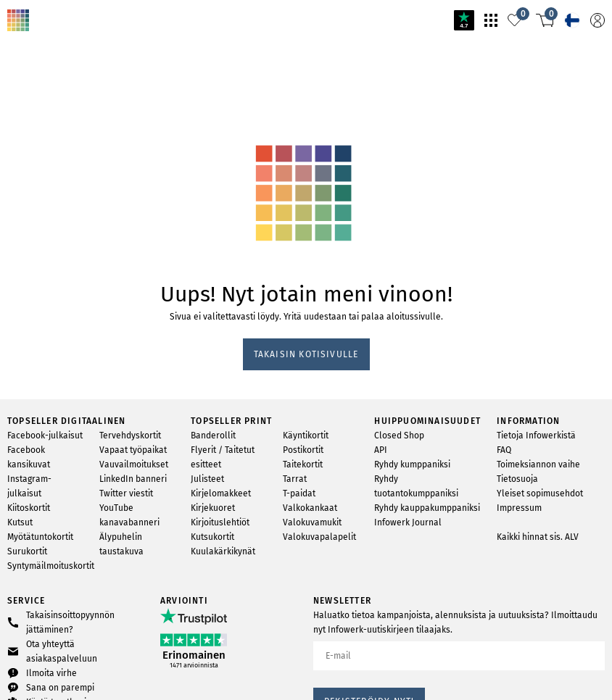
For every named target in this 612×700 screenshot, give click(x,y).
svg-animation (115, 95)
